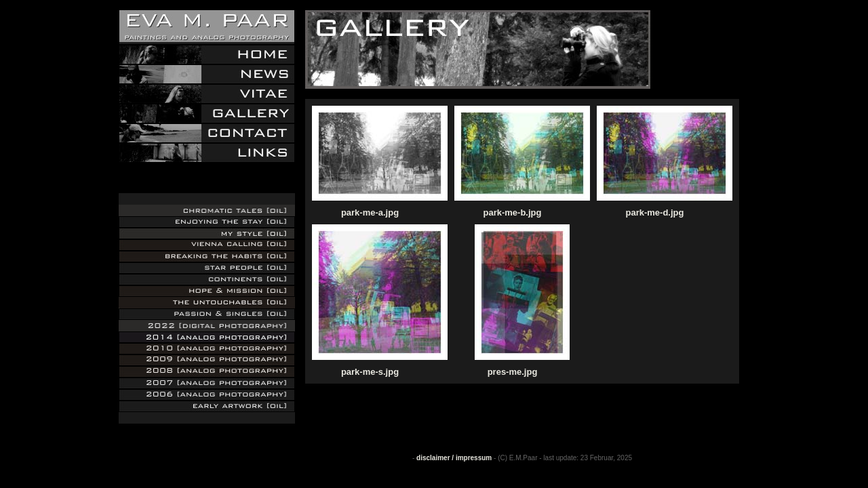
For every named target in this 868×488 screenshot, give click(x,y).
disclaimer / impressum (454, 458)
